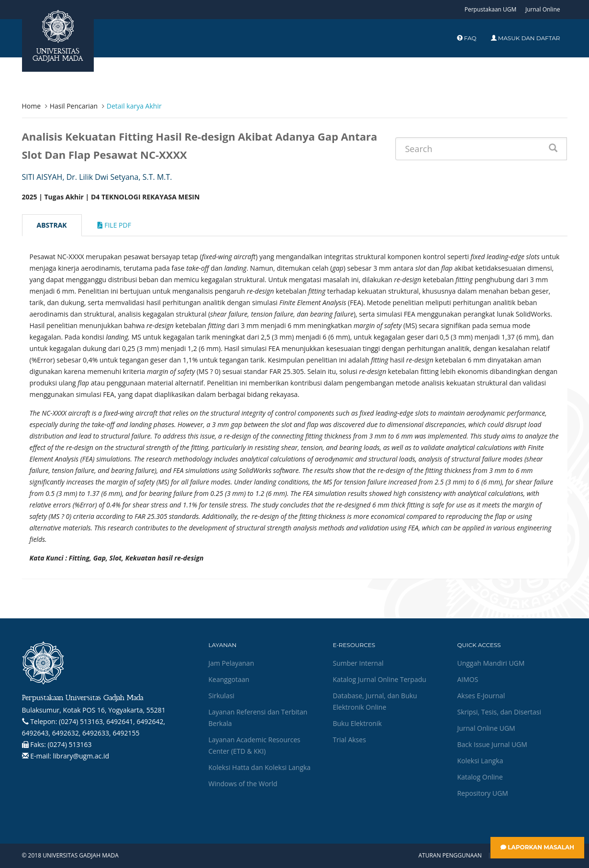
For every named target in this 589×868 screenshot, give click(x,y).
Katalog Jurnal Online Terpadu (379, 679)
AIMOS (467, 679)
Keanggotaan (229, 679)
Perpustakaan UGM (491, 9)
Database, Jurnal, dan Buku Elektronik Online (375, 701)
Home (32, 106)
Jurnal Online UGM (486, 728)
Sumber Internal (358, 663)
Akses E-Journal (481, 696)
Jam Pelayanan (231, 663)
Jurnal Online (543, 9)
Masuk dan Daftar (526, 38)
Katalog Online (480, 777)
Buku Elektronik (357, 723)
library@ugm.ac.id (81, 756)
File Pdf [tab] (114, 225)
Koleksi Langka (480, 761)
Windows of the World (243, 784)
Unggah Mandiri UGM (491, 663)
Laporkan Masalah (537, 847)
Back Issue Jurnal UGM (492, 744)
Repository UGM (482, 793)
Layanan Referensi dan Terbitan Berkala (258, 718)
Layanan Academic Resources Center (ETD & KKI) (254, 745)
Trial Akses (349, 740)
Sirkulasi (221, 696)
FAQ (467, 38)
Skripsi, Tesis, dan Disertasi (499, 712)
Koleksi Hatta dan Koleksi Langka (259, 767)
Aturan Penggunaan (450, 856)
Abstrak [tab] (52, 225)
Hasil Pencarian (74, 106)
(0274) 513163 (69, 744)
